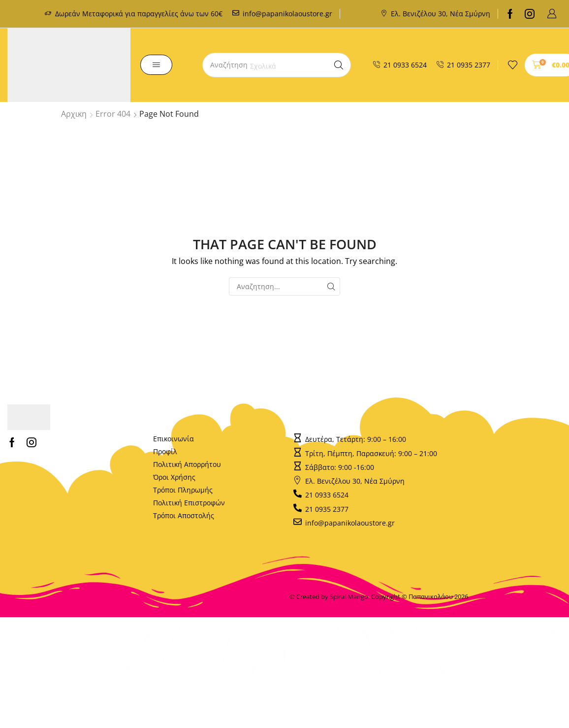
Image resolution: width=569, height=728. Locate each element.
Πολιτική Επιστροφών (189, 503)
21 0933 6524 (405, 65)
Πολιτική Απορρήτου (187, 464)
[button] (552, 14)
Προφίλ (165, 451)
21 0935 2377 (469, 65)
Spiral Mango (350, 596)
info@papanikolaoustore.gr (287, 14)
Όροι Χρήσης (174, 477)
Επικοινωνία (174, 439)
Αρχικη (74, 114)
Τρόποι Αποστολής (184, 515)
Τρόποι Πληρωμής (183, 490)
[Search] (339, 65)
